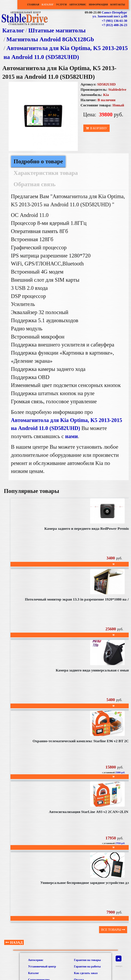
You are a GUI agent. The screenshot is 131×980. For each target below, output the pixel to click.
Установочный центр (42, 966)
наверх (119, 961)
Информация (98, 5)
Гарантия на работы (87, 966)
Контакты (118, 5)
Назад (14, 942)
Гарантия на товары (87, 960)
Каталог (48, 5)
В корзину (96, 128)
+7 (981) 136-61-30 (114, 21)
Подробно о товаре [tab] (38, 161)
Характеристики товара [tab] (46, 173)
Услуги (61, 5)
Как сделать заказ (86, 973)
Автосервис (78, 5)
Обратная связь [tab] (35, 184)
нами (71, 436)
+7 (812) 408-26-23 (114, 25)
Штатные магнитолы (57, 30)
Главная (33, 5)
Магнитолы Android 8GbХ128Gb (50, 39)
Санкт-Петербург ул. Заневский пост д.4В (110, 14)
